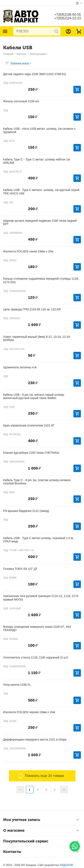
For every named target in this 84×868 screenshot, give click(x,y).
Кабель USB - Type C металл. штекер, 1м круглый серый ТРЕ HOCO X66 (41, 192)
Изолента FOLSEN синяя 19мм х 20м (28, 251)
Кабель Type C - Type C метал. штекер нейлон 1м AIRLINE (37, 161)
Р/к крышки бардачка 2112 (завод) (26, 511)
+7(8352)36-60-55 (68, 15)
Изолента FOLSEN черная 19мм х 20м (29, 712)
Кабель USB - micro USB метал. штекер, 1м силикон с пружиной (39, 130)
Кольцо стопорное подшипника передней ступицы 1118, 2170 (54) (41, 280)
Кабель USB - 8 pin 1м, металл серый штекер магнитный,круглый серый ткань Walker (34, 396)
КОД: (6, 83)
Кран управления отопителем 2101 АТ (29, 425)
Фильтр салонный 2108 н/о (21, 101)
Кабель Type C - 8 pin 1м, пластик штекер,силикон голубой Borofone (37, 482)
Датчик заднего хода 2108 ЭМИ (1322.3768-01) (35, 74)
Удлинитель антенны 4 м (20, 367)
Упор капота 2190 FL (17, 685)
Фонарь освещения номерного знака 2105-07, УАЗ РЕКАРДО (37, 628)
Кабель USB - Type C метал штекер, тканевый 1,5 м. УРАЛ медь (38, 540)
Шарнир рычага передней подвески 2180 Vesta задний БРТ (40, 222)
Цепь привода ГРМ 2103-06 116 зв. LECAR (32, 309)
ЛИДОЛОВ (66, 865)
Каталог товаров (5, 31)
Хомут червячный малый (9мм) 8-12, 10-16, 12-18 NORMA (37, 338)
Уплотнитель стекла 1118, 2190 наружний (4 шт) (36, 657)
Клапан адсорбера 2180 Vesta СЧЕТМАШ (31, 453)
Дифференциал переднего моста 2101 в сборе (35, 740)
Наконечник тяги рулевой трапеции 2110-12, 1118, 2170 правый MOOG (41, 598)
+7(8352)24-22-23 (68, 18)
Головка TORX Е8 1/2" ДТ (20, 569)
